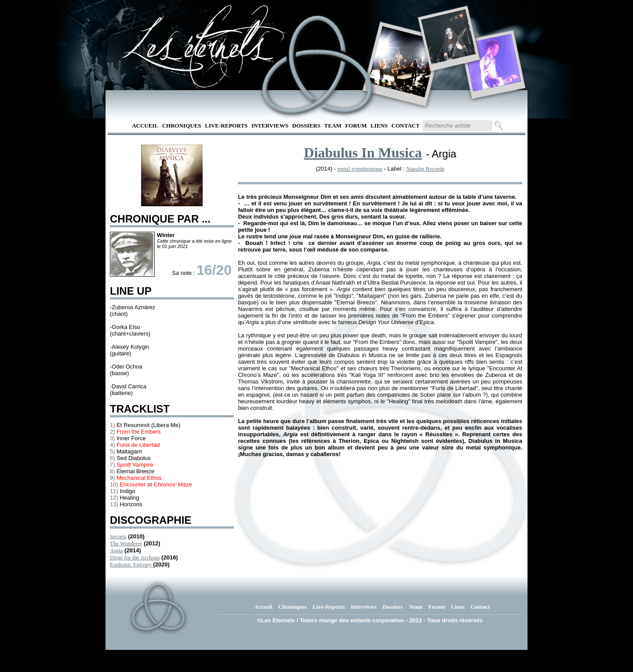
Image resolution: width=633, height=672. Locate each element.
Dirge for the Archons (135, 557)
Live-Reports (226, 126)
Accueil (145, 126)
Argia (116, 550)
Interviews (270, 126)
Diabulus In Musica (363, 153)
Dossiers (306, 126)
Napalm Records (425, 169)
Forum (356, 126)
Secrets (118, 536)
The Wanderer (126, 543)
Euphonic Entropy (131, 564)
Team (333, 126)
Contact (406, 126)
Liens (379, 126)
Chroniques (182, 126)
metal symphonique (360, 169)
